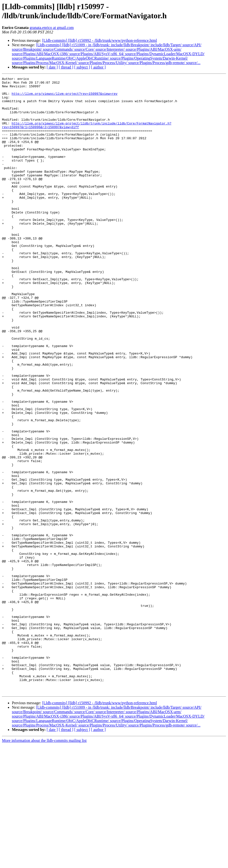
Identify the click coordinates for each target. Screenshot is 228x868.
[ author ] (98, 67)
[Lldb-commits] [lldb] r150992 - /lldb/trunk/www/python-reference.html (100, 40)
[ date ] (52, 67)
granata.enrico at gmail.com (52, 28)
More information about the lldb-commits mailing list (44, 864)
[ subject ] (82, 67)
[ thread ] (66, 67)
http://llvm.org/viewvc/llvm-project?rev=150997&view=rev (65, 97)
